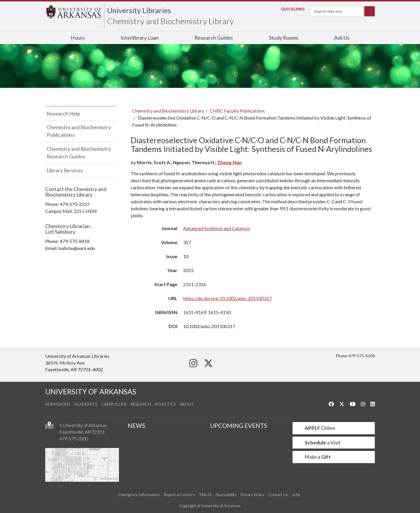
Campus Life (114, 404)
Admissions (58, 404)
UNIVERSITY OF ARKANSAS (91, 392)
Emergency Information (139, 494)
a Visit (319, 443)
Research (141, 404)
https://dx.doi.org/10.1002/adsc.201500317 (227, 298)
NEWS (136, 426)
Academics (86, 404)
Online (316, 428)
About (187, 404)
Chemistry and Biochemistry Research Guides (79, 153)
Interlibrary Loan (140, 38)
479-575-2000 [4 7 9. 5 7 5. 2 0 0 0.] (74, 438)
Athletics (165, 404)
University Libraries (139, 10)
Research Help (63, 114)
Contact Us (278, 494)
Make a (314, 457)
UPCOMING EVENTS (239, 426)
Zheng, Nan (230, 162)
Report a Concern (179, 494)
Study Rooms (284, 38)
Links (291, 9)
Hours (78, 38)
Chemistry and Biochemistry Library (170, 21)
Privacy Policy (252, 494)
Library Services (65, 170)
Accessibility (226, 494)
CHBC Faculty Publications (237, 111)
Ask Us (342, 38)
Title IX (205, 494)
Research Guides (214, 38)
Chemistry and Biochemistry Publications (79, 131)
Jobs (296, 494)
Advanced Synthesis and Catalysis (217, 228)
